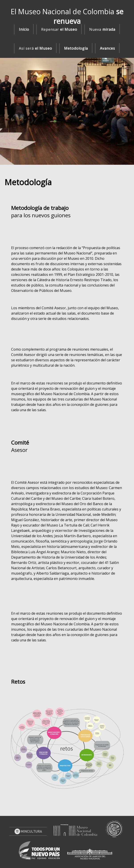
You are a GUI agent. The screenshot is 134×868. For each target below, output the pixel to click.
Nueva (102, 29)
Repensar (59, 29)
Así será (36, 48)
